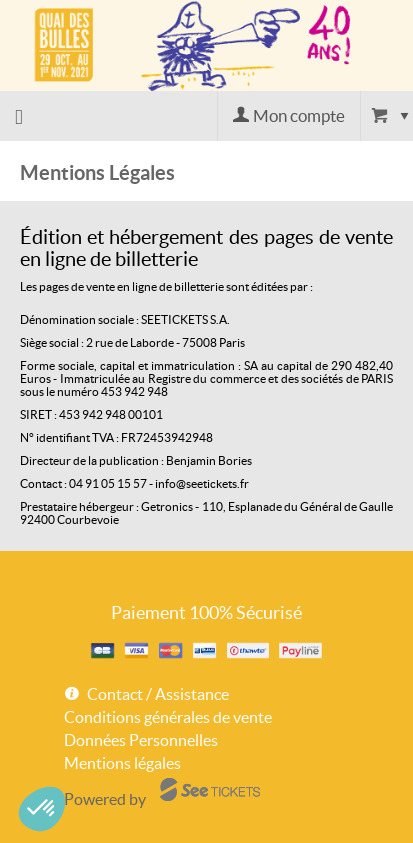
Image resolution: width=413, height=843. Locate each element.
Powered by (105, 799)
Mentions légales (122, 763)
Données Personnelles (141, 740)
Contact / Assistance (158, 694)
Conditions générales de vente (168, 717)
